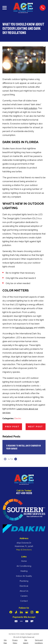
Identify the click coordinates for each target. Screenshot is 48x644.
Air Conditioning (24, 566)
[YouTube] (37, 612)
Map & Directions (24, 550)
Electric (18, 418)
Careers (24, 596)
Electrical (24, 586)
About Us (24, 591)
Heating (24, 571)
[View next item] (16, 459)
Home (24, 561)
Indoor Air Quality (24, 576)
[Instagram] (32, 612)
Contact (24, 601)
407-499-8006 (24, 493)
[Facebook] (11, 612)
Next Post (36, 427)
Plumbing (24, 581)
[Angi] (16, 612)
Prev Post (12, 427)
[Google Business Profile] (27, 612)
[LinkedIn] (21, 612)
